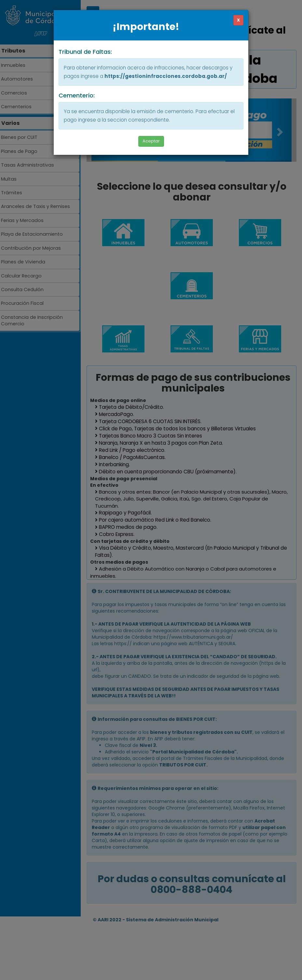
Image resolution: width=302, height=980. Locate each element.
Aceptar (151, 141)
